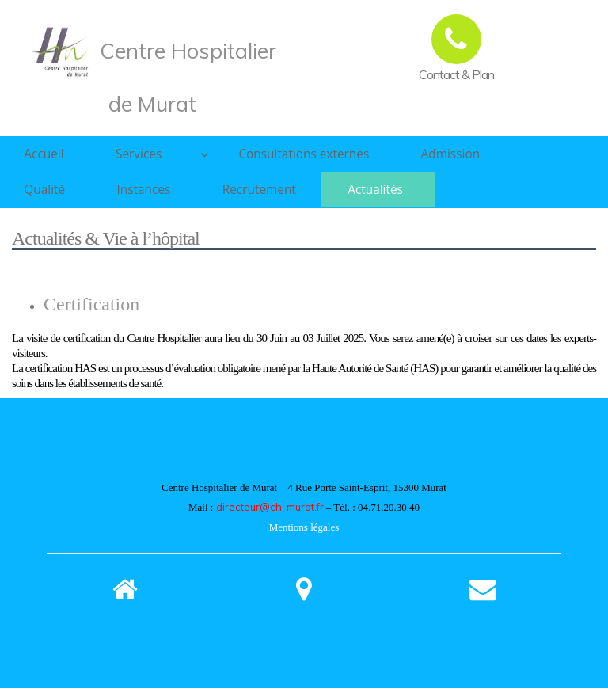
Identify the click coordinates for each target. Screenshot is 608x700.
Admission (452, 157)
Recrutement (281, 198)
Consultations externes (297, 157)
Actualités (404, 198)
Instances (157, 198)
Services (152, 157)
